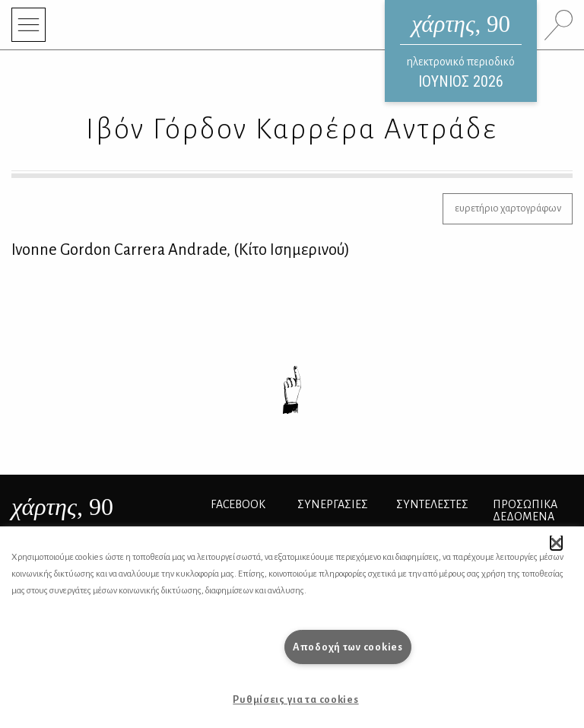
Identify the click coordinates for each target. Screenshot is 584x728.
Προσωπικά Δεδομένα (525, 510)
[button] (556, 542)
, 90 (62, 507)
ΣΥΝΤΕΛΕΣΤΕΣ (432, 504)
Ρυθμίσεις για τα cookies (295, 699)
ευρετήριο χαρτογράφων (508, 208)
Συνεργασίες (333, 504)
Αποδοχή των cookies (348, 647)
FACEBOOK (238, 504)
